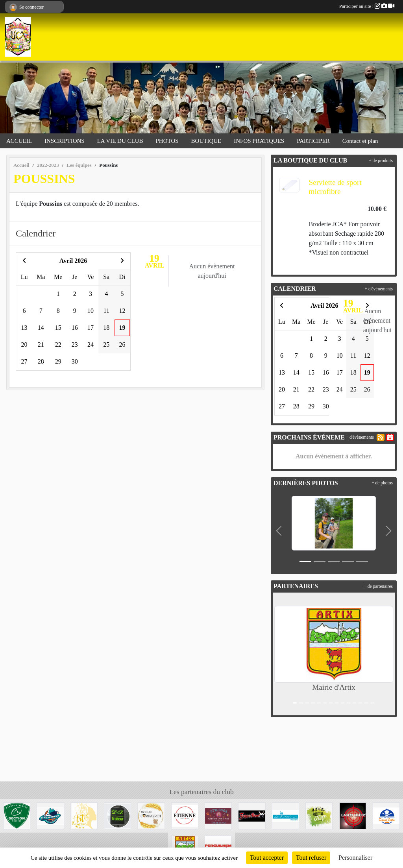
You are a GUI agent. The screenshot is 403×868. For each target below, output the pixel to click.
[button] (279, 531)
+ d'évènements (379, 289)
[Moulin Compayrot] (151, 815)
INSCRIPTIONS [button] (65, 141)
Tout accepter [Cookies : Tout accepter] (267, 858)
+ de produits (381, 161)
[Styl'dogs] (218, 815)
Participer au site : (367, 6)
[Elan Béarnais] (50, 815)
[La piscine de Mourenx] (286, 815)
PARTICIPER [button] (313, 141)
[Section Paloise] (17, 815)
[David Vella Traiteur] (386, 815)
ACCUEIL (19, 141)
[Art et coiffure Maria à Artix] (84, 815)
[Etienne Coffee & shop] (185, 815)
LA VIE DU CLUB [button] (120, 141)
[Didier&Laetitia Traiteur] (117, 815)
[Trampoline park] (319, 815)
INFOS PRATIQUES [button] (259, 141)
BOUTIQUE (206, 141)
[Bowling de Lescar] (252, 815)
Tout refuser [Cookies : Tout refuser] (311, 858)
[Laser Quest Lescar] (352, 815)
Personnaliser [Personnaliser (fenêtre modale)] (355, 858)
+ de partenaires (378, 586)
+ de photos (382, 483)
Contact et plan (360, 141)
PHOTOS (167, 141)
